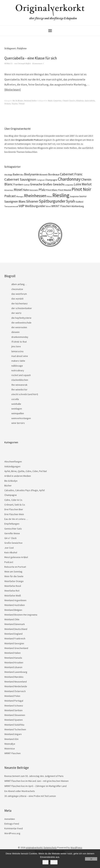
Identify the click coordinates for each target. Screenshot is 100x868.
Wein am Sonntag (13, 572)
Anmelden (10, 819)
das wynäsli (17, 299)
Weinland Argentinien (15, 600)
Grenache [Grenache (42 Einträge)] (36, 184)
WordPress (76, 848)
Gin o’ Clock (10, 538)
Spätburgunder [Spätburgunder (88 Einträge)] (52, 201)
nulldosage (17, 366)
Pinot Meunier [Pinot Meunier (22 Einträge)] (65, 190)
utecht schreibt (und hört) (25, 394)
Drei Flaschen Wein (14, 514)
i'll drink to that (19, 342)
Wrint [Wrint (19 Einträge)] (48, 206)
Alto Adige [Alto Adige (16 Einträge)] (8, 175)
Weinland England (13, 634)
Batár (50, 101)
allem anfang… (19, 284)
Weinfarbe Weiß (13, 596)
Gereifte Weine (12, 533)
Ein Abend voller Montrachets (20, 791)
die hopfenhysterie (21, 318)
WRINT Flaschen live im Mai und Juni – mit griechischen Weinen (36, 781)
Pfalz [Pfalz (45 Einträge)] (42, 190)
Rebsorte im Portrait (15, 567)
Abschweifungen (13, 462)
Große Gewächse (13, 543)
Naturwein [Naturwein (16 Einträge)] (34, 190)
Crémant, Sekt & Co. (15, 505)
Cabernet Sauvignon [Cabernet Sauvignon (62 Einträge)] (20, 179)
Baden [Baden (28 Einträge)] (16, 174)
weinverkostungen (21, 418)
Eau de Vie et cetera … (16, 519)
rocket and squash (21, 375)
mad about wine (20, 356)
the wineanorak (19, 385)
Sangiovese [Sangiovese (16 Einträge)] (74, 196)
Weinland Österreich (15, 691)
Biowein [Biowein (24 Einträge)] (44, 175)
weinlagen (17, 409)
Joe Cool (9, 548)
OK (45, 862)
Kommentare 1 (38, 63)
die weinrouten (19, 327)
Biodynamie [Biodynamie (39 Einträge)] (32, 174)
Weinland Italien (30, 101)
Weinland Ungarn (13, 734)
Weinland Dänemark (15, 624)
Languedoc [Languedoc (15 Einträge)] (69, 185)
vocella (15, 399)
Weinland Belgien (13, 610)
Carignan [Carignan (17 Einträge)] (41, 180)
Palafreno (80, 101)
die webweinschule (21, 323)
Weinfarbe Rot (12, 591)
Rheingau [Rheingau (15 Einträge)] (20, 197)
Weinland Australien (15, 605)
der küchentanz (19, 303)
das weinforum (19, 294)
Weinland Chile (12, 619)
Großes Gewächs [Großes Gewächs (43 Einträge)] (54, 184)
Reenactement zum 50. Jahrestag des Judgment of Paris (34, 776)
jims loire (16, 346)
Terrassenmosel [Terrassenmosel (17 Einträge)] (11, 206)
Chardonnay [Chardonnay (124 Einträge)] (69, 179)
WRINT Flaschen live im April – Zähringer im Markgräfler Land (35, 786)
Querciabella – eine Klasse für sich (31, 58)
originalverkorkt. (34, 848)
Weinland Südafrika (14, 725)
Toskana (8, 104)
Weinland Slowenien (15, 715)
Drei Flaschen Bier (14, 509)
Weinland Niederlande (16, 686)
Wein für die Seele (14, 576)
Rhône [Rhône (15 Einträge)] (49, 197)
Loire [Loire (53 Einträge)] (77, 184)
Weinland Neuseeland (16, 682)
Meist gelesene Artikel (16, 557)
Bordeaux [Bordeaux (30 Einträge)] (54, 174)
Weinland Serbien (13, 710)
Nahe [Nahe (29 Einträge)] (26, 190)
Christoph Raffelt (24, 63)
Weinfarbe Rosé (13, 586)
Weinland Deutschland (16, 629)
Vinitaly (22, 104)
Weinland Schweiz (14, 706)
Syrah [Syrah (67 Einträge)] (71, 201)
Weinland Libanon (13, 667)
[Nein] (91, 859)
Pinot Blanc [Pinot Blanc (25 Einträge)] (52, 190)
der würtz (16, 313)
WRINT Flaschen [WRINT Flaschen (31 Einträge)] (61, 206)
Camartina (57, 101)
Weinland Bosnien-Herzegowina (21, 615)
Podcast (9, 562)
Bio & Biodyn (18, 101)
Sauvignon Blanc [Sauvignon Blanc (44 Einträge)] (15, 201)
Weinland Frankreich (15, 638)
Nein (54, 862)
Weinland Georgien (14, 643)
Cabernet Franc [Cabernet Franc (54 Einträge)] (71, 174)
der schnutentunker (22, 308)
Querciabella (90, 101)
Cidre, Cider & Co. (14, 500)
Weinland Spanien (14, 720)
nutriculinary (18, 370)
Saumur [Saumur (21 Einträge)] (83, 196)
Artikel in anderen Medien (18, 476)
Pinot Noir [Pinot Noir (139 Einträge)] (81, 189)
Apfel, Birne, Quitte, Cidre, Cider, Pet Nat (26, 471)
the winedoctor (19, 389)
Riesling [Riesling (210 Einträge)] (61, 195)
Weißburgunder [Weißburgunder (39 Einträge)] (35, 206)
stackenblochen (20, 380)
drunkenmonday (20, 337)
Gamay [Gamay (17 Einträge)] (27, 185)
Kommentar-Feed (14, 828)
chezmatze (17, 289)
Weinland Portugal (14, 701)
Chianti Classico (69, 101)
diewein (15, 332)
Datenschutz (50, 848)
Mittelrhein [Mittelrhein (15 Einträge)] (9, 190)
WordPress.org (12, 833)
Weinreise (10, 749)
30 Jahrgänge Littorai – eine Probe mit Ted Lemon (30, 796)
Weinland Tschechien (15, 729)
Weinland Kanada (13, 658)
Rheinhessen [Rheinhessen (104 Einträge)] (35, 196)
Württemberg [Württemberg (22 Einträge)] (78, 206)
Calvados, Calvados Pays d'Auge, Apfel (25, 490)
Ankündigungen (12, 466)
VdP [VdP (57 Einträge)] (22, 206)
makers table (18, 361)
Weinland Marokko (14, 677)
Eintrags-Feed (12, 824)
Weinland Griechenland (16, 648)
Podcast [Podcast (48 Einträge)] (10, 196)
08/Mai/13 (8, 63)
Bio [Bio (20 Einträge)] (22, 175)
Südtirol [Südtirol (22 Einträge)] (79, 202)
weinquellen (18, 413)
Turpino (15, 104)
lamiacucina (17, 351)
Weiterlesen (12, 90)
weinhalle (16, 404)
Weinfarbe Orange (14, 581)
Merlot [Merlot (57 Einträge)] (87, 184)
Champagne (11, 495)
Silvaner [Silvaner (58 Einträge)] (32, 201)
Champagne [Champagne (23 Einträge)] (51, 180)
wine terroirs (18, 423)
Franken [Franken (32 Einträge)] (18, 184)
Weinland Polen (12, 696)
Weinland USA (11, 739)
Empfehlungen (12, 524)
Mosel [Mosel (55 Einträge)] (18, 189)
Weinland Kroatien (14, 662)
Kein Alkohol (11, 552)
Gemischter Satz (13, 529)
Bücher (8, 486)
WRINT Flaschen (12, 753)
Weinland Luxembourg (16, 672)
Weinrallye (10, 744)
